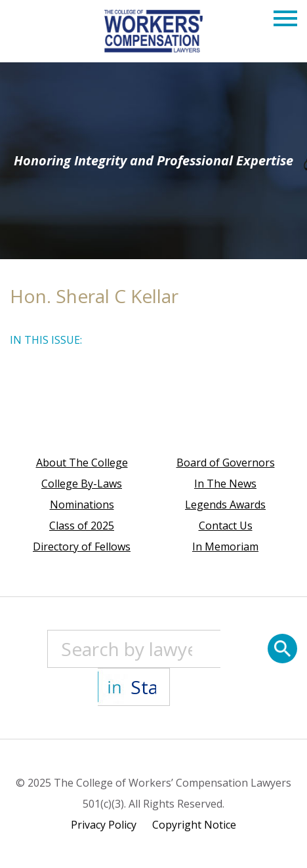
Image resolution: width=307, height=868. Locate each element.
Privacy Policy (104, 825)
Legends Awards (225, 505)
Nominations (82, 505)
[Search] (282, 649)
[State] (134, 687)
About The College (82, 463)
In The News (225, 484)
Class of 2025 (82, 526)
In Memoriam (225, 547)
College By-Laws (82, 484)
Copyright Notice (194, 825)
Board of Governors (226, 463)
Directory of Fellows (82, 547)
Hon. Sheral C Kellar (94, 296)
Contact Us (226, 526)
